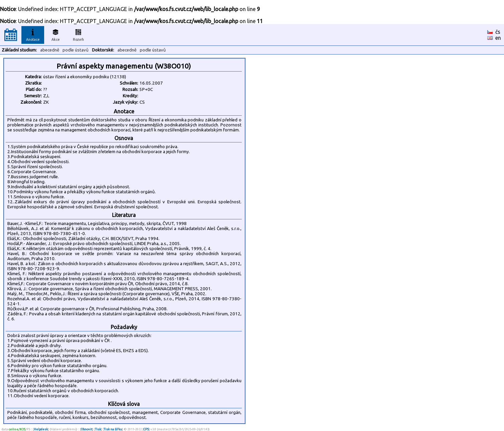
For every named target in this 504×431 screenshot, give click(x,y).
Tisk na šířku (113, 429)
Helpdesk (41, 429)
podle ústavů (76, 50)
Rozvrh (78, 34)
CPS (146, 429)
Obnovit (87, 429)
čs (498, 32)
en (498, 38)
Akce (56, 34)
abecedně (50, 50)
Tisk (98, 429)
